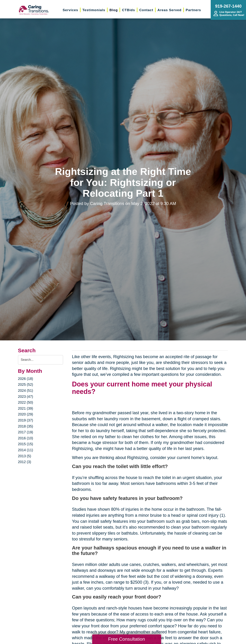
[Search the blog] (41, 360)
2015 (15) (26, 444)
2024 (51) (26, 391)
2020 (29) (26, 414)
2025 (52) (26, 384)
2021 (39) (26, 408)
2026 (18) (26, 379)
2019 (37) (26, 420)
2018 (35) (26, 426)
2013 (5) (25, 456)
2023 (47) (26, 397)
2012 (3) (25, 462)
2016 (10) (26, 438)
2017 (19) (26, 432)
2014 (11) (26, 450)
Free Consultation (126, 639)
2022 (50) (26, 402)
